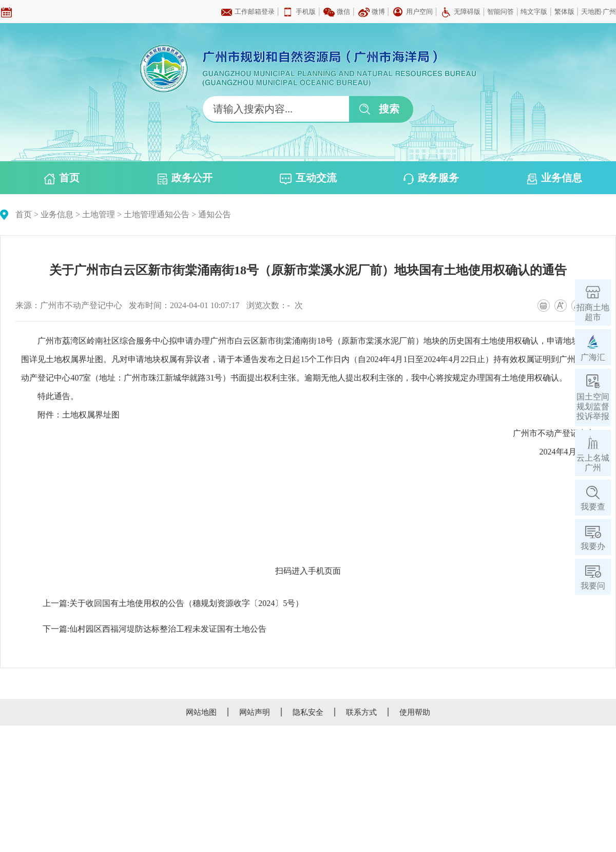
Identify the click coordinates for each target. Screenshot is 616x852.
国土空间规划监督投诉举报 (593, 406)
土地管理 (99, 214)
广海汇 (593, 357)
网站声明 (255, 712)
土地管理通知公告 (157, 214)
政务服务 (431, 178)
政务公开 (185, 178)
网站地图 (201, 712)
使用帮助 (415, 712)
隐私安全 (308, 712)
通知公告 (215, 214)
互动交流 (308, 178)
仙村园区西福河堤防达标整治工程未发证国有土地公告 (168, 629)
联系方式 (361, 712)
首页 (62, 178)
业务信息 (555, 178)
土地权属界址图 (91, 415)
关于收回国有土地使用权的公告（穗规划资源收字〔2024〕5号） (186, 603)
